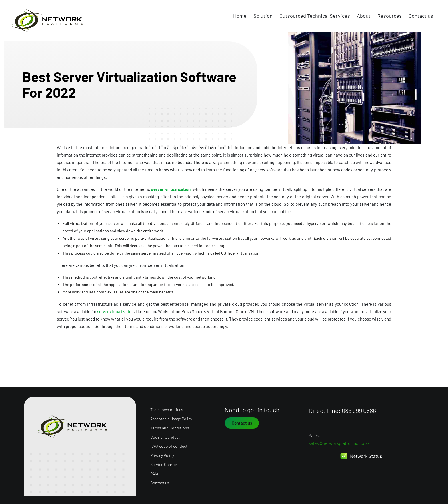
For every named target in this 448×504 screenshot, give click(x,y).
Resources (390, 16)
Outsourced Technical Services (315, 16)
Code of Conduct (165, 436)
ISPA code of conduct (169, 445)
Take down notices (167, 408)
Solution (263, 16)
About (364, 16)
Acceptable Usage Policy (171, 418)
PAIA (154, 472)
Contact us (421, 16)
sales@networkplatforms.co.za (339, 442)
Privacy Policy (162, 454)
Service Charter (164, 463)
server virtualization (171, 189)
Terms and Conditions (170, 427)
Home (240, 16)
